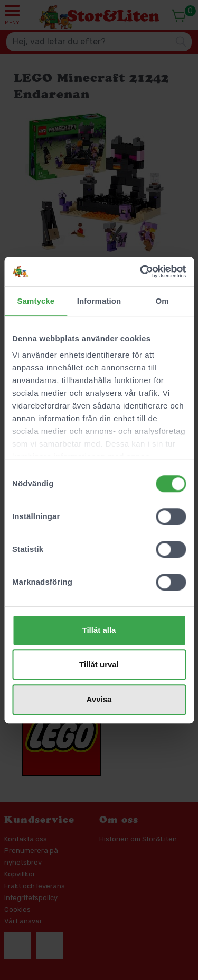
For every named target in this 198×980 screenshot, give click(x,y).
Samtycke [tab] (36, 301)
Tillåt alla (99, 630)
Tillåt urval (99, 664)
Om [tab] (162, 301)
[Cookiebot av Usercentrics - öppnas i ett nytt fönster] (141, 271)
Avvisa (99, 699)
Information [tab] (99, 301)
